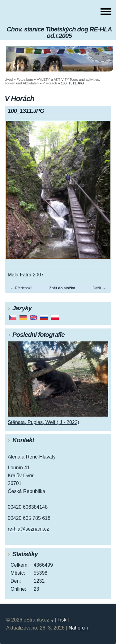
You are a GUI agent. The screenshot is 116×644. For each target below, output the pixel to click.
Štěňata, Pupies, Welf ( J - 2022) (43, 422)
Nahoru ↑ (79, 628)
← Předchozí (21, 288)
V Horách (50, 83)
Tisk (62, 620)
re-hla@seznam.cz (28, 529)
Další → (99, 288)
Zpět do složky (62, 288)
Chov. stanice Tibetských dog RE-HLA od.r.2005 (59, 32)
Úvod (9, 79)
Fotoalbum (25, 79)
